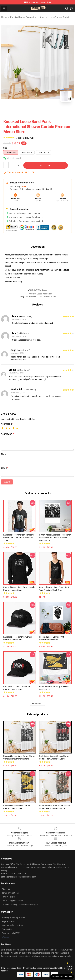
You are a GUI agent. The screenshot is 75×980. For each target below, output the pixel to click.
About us (6, 889)
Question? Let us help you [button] (62, 977)
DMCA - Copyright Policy (12, 901)
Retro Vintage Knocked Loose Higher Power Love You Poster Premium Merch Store (55, 538)
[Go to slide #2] (37, 110)
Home (4, 17)
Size (5, 148)
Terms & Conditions (10, 893)
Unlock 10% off (70, 968)
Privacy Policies (9, 897)
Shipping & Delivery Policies (14, 918)
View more (37, 703)
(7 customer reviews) (25, 138)
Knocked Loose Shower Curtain (55, 17)
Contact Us (7, 929)
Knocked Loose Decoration (23, 17)
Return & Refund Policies (12, 925)
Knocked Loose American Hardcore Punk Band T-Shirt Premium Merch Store (18, 538)
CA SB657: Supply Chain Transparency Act (20, 905)
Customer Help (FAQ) (11, 933)
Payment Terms (9, 921)
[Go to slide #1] (23, 110)
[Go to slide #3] (52, 110)
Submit (7, 482)
